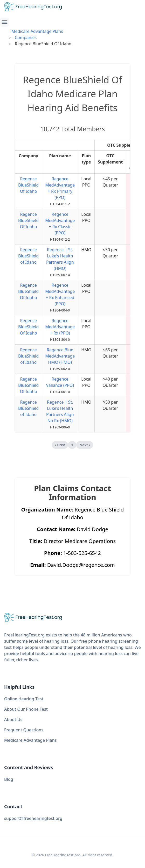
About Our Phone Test (26, 709)
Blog (9, 779)
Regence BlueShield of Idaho (28, 256)
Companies (26, 38)
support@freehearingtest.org (33, 818)
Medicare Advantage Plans (37, 31)
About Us (13, 719)
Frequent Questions (24, 730)
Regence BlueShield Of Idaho (28, 185)
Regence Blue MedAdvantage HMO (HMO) (60, 356)
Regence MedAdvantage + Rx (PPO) (60, 327)
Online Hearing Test (24, 699)
